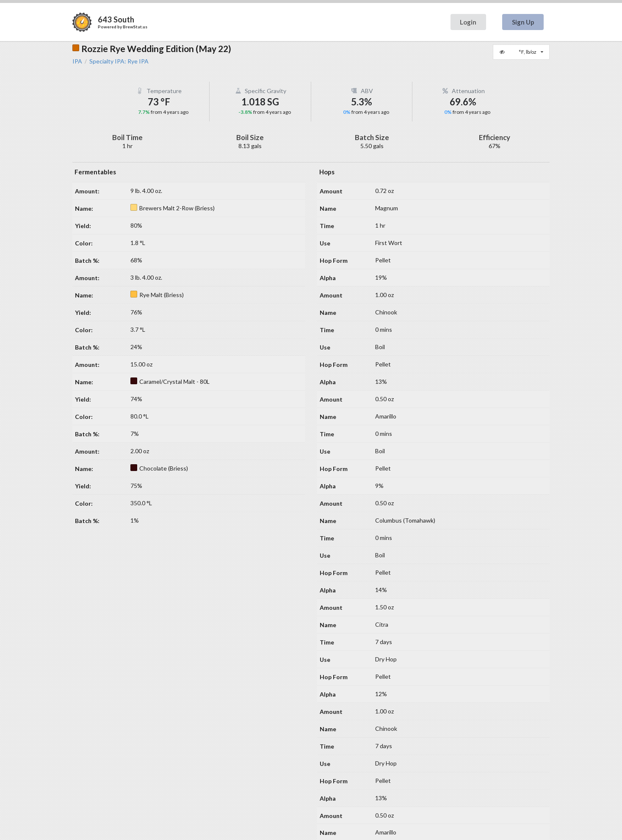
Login (468, 22)
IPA (77, 61)
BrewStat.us (135, 27)
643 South (116, 19)
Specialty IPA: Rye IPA (119, 61)
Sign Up (523, 22)
